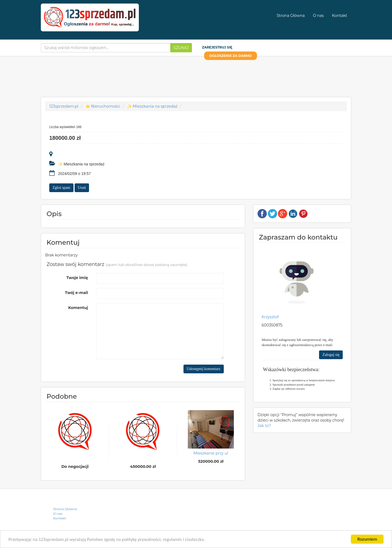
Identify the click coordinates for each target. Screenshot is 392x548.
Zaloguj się (331, 355)
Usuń (82, 188)
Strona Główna (291, 16)
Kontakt (339, 16)
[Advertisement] (196, 75)
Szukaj (181, 48)
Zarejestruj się (217, 47)
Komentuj (78, 308)
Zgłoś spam (61, 188)
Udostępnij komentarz (204, 369)
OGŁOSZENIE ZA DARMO (231, 56)
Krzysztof (270, 317)
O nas (318, 16)
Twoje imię (77, 278)
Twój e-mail (76, 293)
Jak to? (264, 426)
